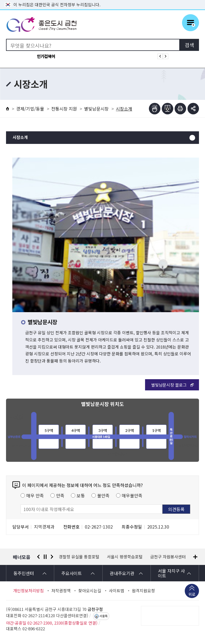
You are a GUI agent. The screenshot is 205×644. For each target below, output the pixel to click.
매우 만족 (35, 495)
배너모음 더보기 (195, 557)
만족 (60, 495)
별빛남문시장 (96, 109)
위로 (192, 595)
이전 (38, 557)
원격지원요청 (143, 591)
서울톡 (103, 616)
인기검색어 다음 (166, 56)
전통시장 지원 (64, 109)
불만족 (103, 495)
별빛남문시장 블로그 (169, 385)
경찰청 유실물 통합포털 (79, 557)
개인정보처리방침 (28, 591)
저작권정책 (61, 591)
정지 (45, 557)
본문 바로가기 (103, 0)
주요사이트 (72, 573)
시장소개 (20, 137)
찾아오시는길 (90, 591)
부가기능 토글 (193, 109)
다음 (52, 557)
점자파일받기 (168, 109)
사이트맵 (117, 591)
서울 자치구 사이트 (171, 573)
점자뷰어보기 (155, 109)
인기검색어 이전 (160, 56)
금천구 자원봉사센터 (168, 557)
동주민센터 (24, 573)
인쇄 (180, 109)
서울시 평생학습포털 (125, 557)
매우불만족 (132, 495)
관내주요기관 (122, 573)
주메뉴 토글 (190, 23)
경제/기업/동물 (30, 109)
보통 (81, 495)
